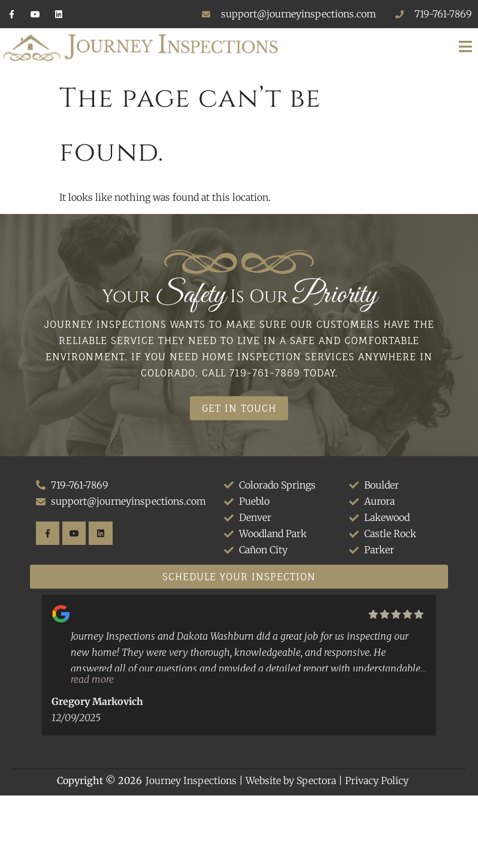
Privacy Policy (377, 780)
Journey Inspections (191, 780)
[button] (382, 47)
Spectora (316, 780)
